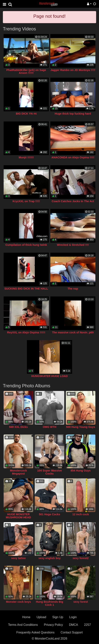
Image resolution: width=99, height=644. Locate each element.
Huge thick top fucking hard (73, 114)
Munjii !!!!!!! (26, 157)
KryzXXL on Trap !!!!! (26, 201)
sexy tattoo (19, 558)
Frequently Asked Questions (35, 632)
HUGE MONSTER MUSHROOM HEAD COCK (19, 517)
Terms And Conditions (23, 625)
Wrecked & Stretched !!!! (73, 245)
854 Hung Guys (81, 471)
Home (26, 617)
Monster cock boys (18, 602)
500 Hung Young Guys (80, 427)
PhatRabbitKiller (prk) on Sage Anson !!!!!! (26, 72)
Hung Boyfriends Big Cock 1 (49, 603)
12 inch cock (80, 514)
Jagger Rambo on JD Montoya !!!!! (73, 70)
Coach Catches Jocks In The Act (73, 201)
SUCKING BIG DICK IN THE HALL (26, 289)
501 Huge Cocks (49, 514)
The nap (73, 289)
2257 (88, 625)
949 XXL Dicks (18, 427)
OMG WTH (49, 427)
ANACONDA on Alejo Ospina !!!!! (73, 157)
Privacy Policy (53, 625)
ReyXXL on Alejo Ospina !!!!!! (26, 332)
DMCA (74, 625)
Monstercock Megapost (18, 472)
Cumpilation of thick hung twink (26, 245)
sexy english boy (50, 558)
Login (73, 617)
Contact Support (72, 632)
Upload (41, 617)
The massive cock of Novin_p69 (73, 332)
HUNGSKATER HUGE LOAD (49, 376)
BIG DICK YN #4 (26, 114)
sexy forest (80, 602)
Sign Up (58, 617)
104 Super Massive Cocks (49, 472)
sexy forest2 (80, 558)
